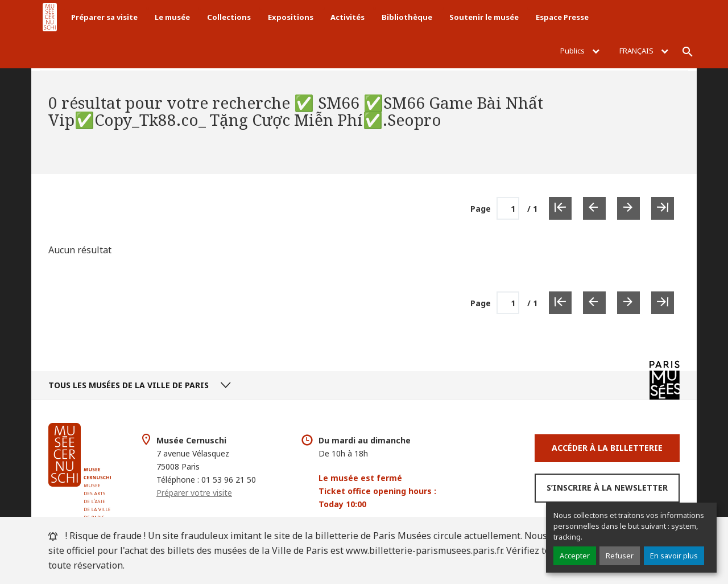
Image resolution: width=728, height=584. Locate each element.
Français (644, 51)
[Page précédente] (594, 208)
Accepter (575, 556)
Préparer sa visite (104, 17)
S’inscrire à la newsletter (607, 488)
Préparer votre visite (194, 493)
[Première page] (560, 208)
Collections (229, 17)
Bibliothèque (407, 17)
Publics (580, 51)
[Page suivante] (628, 208)
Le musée (172, 17)
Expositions (291, 17)
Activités (348, 17)
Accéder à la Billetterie (607, 448)
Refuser (620, 556)
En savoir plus (674, 556)
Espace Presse (562, 17)
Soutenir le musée (484, 17)
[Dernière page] (663, 208)
